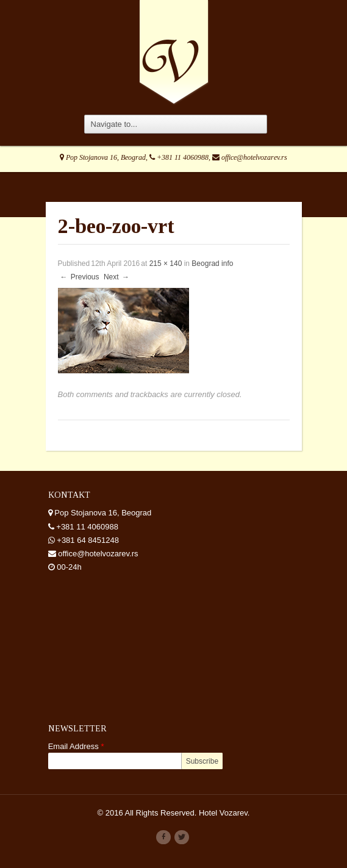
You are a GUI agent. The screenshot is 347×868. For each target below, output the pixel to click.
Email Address (76, 746)
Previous (79, 277)
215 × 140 (166, 264)
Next (117, 277)
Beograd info (212, 264)
